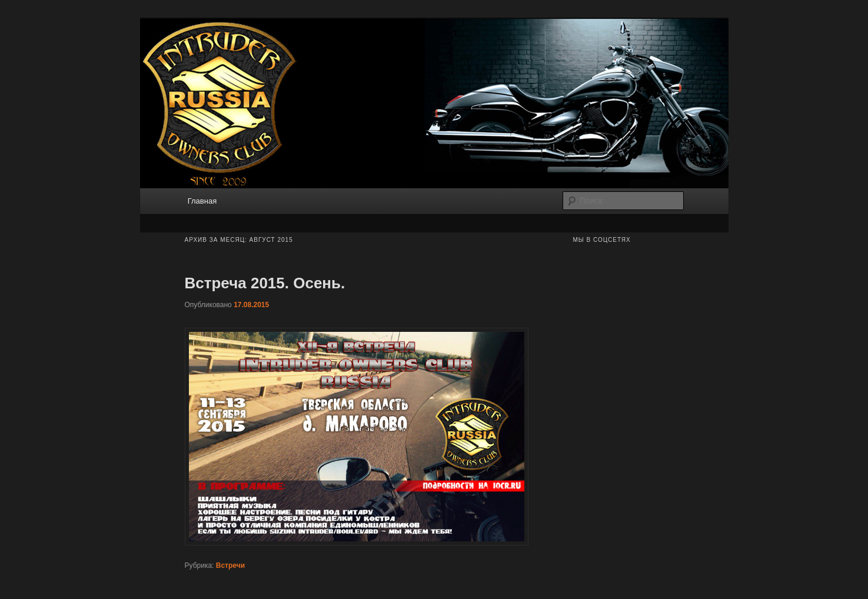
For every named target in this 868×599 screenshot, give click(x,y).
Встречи (230, 565)
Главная (202, 201)
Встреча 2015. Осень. (265, 283)
